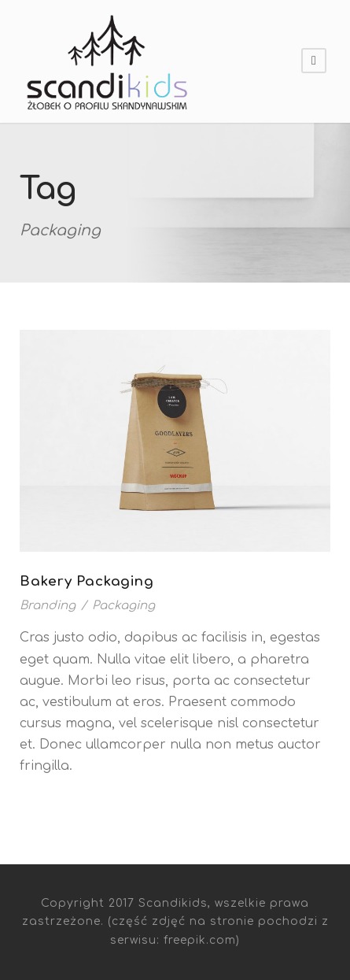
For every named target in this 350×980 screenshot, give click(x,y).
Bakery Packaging (87, 581)
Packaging (123, 606)
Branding (48, 606)
